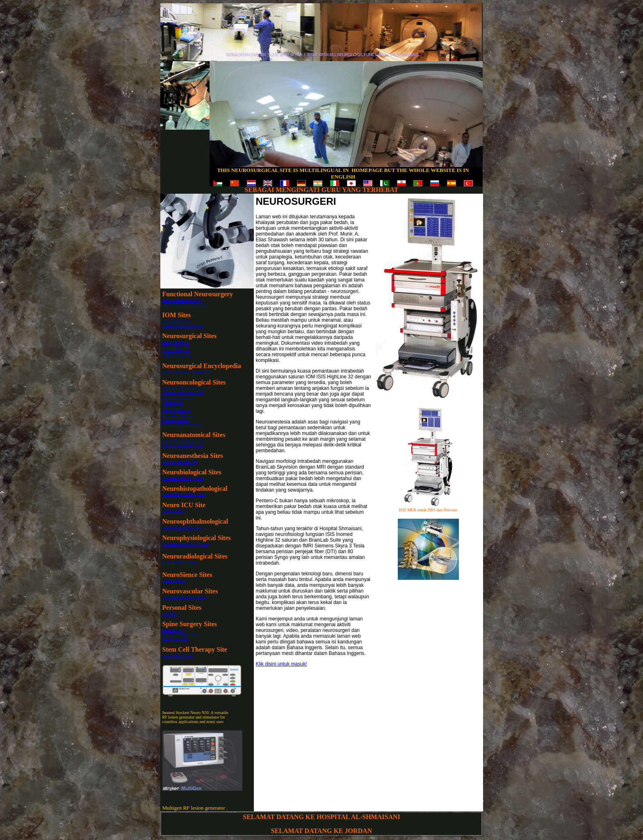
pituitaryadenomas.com (182, 425)
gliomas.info (173, 402)
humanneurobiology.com (183, 478)
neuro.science (174, 581)
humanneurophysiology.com (186, 544)
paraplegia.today (176, 639)
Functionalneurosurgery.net (185, 305)
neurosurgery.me (176, 347)
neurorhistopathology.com (184, 495)
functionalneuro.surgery (182, 300)
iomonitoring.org (176, 321)
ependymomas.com (178, 397)
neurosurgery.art (176, 342)
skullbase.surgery (177, 356)
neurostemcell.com (178, 656)
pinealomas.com (176, 420)
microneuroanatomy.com (183, 445)
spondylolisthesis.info (180, 635)
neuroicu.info (173, 511)
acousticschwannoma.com (184, 388)
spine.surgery (173, 630)
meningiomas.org (177, 411)
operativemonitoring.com (183, 326)
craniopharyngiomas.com (183, 393)
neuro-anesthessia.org (180, 462)
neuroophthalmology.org (182, 528)
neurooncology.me (178, 415)
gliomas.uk (171, 406)
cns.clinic (170, 614)
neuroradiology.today (180, 562)
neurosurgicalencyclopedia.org (188, 372)
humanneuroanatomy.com (184, 441)
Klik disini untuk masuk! (282, 664)
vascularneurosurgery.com (184, 597)
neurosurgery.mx (176, 351)
